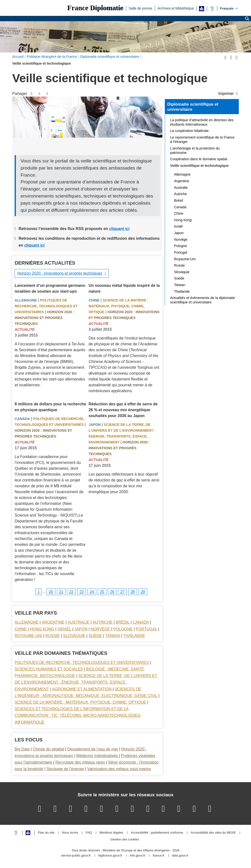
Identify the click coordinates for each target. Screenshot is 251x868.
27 (122, 592)
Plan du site (46, 833)
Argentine (53, 622)
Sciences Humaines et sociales (49, 669)
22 (71, 592)
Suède (95, 636)
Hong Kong (42, 629)
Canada (22, 419)
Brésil (123, 622)
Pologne (123, 629)
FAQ (89, 833)
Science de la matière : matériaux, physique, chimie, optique (119, 306)
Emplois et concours (108, 8)
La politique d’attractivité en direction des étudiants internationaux (202, 122)
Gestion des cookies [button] (125, 840)
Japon (95, 425)
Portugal (146, 629)
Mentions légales (111, 833)
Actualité (25, 329)
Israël (64, 629)
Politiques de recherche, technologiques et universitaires (46, 306)
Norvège (100, 629)
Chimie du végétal (48, 749)
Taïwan (113, 636)
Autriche (103, 622)
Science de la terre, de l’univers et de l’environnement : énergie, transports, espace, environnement (86, 682)
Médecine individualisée (97, 756)
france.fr (159, 856)
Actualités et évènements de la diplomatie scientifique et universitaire (203, 300)
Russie (53, 636)
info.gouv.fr (138, 856)
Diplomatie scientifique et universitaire (193, 107)
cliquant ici (119, 229)
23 (82, 592)
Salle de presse (141, 8)
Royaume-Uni (28, 636)
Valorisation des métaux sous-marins (119, 769)
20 (51, 592)
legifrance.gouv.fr (110, 856)
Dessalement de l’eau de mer (93, 749)
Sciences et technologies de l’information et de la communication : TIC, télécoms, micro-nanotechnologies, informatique (78, 715)
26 (112, 592)
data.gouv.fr (180, 856)
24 (92, 592)
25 (102, 592)
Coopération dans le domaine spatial (199, 159)
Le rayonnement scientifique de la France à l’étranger (202, 140)
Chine (94, 300)
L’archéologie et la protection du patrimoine (195, 150)
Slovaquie (74, 636)
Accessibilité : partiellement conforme (157, 833)
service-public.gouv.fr (76, 856)
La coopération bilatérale (189, 131)
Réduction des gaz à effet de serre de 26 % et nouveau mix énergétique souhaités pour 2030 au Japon (123, 410)
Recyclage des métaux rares (80, 762)
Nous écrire (70, 833)
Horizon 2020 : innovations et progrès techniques (60, 273)
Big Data (22, 749)
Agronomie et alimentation (82, 689)
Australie (78, 622)
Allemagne (26, 300)
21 (61, 592)
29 (143, 592)
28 (133, 592)
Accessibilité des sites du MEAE (213, 833)
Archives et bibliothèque (176, 8)
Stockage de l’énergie (65, 769)
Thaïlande (134, 636)
